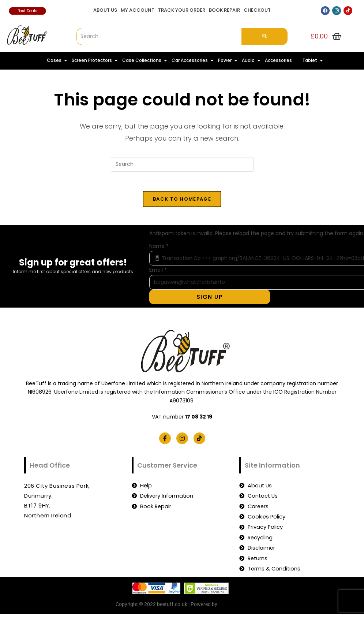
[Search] (159, 36)
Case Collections (143, 60)
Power (226, 60)
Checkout (257, 10)
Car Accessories (191, 60)
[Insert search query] (182, 164)
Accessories (278, 60)
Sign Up (217, 299)
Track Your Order (182, 10)
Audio (250, 60)
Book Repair (224, 10)
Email (158, 272)
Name (159, 249)
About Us (105, 10)
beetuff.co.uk (234, 609)
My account (138, 10)
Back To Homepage (182, 202)
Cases (56, 60)
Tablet (311, 60)
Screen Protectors (93, 60)
